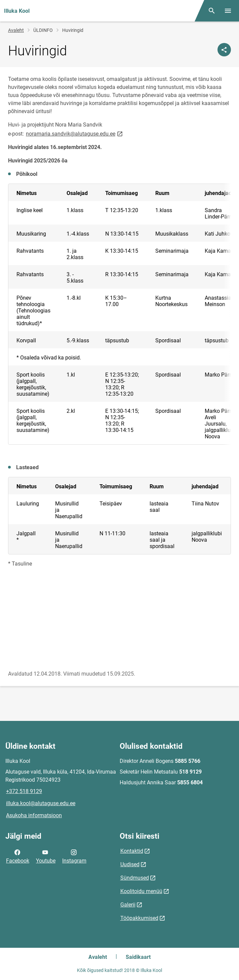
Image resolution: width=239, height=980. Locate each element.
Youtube (46, 856)
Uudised (130, 864)
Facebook (18, 856)
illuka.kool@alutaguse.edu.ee (41, 803)
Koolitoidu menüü (141, 891)
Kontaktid (132, 851)
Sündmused (135, 878)
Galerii (128, 905)
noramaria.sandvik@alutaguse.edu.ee (75, 133)
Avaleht (16, 30)
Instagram (74, 856)
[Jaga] (224, 50)
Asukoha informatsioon (34, 815)
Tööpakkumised (139, 918)
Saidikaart (138, 957)
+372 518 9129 (24, 791)
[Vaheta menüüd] (228, 11)
